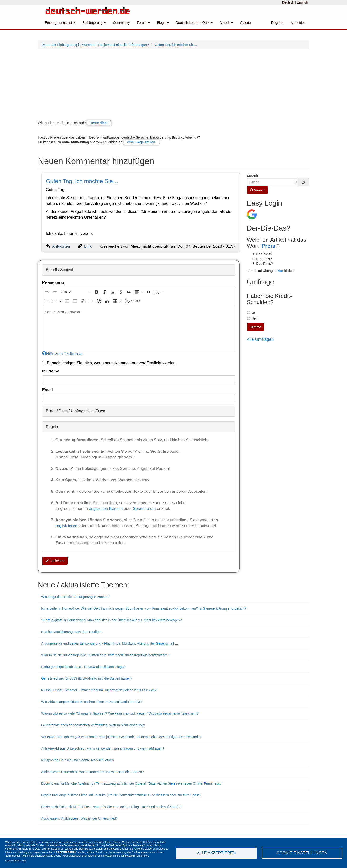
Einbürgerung (94, 23)
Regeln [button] (52, 427)
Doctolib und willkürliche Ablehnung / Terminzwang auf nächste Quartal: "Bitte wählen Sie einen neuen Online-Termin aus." (132, 783)
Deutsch (288, 2)
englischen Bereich (106, 509)
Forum (143, 23)
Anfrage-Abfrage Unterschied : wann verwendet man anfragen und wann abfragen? (103, 748)
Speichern (55, 561)
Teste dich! (99, 123)
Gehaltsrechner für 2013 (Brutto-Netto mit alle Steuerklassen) (87, 678)
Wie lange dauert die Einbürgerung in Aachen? (76, 597)
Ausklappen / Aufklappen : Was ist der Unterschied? (79, 818)
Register (277, 23)
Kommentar (53, 283)
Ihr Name (51, 371)
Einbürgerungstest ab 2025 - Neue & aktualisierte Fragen (83, 667)
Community (121, 23)
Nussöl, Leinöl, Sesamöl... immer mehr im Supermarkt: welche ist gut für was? (99, 690)
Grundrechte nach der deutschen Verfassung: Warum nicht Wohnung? (93, 725)
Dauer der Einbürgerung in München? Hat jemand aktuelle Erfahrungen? (95, 45)
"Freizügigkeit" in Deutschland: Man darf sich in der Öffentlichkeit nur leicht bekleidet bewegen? (111, 620)
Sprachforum (145, 509)
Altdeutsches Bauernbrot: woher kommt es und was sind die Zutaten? (92, 772)
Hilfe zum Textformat (62, 354)
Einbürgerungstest (60, 23)
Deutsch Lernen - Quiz (194, 23)
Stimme (255, 327)
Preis (268, 246)
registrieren (67, 526)
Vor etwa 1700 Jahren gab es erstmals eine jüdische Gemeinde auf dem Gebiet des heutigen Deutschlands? (121, 737)
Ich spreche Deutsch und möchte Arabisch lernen (77, 760)
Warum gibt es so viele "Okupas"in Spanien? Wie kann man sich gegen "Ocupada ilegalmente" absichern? (120, 713)
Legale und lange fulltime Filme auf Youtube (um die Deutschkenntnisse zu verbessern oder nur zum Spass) (121, 795)
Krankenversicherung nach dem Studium (71, 632)
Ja (251, 312)
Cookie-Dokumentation (16, 861)
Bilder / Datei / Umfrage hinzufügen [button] (76, 411)
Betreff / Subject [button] (59, 270)
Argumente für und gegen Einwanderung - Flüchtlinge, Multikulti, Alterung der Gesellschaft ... (109, 643)
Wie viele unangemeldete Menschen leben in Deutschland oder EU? (92, 702)
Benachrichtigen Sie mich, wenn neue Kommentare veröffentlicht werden (109, 363)
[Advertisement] (173, 85)
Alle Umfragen (260, 339)
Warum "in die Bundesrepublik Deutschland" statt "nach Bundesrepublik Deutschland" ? (106, 655)
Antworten (61, 246)
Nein (253, 318)
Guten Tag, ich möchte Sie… (176, 45)
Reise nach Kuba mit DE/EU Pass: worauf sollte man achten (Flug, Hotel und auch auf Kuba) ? (111, 807)
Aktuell (226, 23)
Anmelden (298, 23)
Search (252, 176)
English (302, 2)
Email (47, 390)
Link (88, 246)
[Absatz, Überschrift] (76, 292)
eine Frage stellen (141, 142)
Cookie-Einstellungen (302, 853)
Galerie (245, 23)
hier (280, 271)
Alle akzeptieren (216, 853)
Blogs (163, 23)
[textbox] (139, 328)
